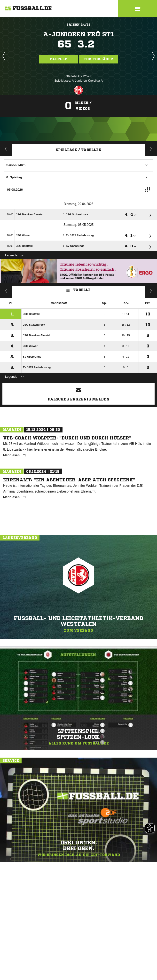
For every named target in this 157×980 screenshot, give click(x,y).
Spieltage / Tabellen (79, 150)
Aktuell (6, 149)
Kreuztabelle (6, 290)
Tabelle (58, 59)
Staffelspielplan (151, 149)
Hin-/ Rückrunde (151, 290)
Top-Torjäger (98, 59)
